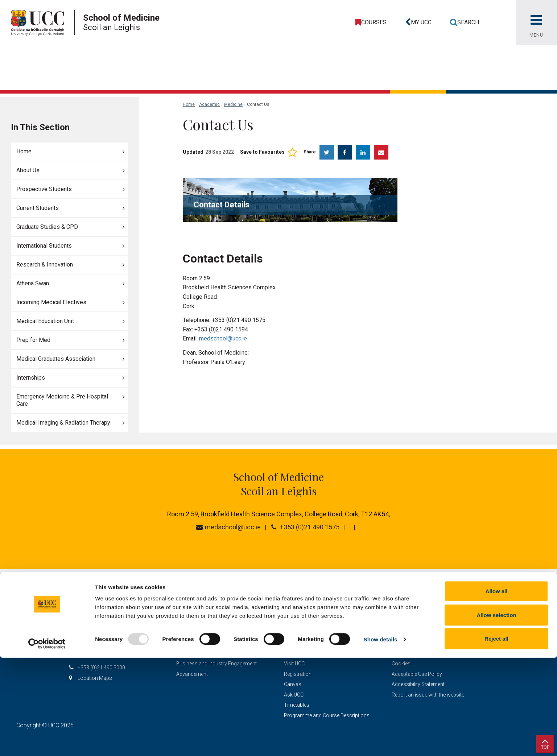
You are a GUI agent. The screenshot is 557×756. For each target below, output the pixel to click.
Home (24, 151)
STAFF (292, 622)
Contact (294, 643)
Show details (381, 737)
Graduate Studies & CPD (47, 227)
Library (292, 653)
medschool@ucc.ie (223, 338)
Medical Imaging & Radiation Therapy (63, 423)
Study (183, 622)
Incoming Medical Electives (51, 302)
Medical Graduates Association (56, 359)
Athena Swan (33, 283)
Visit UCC (294, 664)
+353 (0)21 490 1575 (305, 527)
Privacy (400, 653)
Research (187, 633)
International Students (44, 246)
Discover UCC (192, 643)
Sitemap (401, 622)
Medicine (233, 104)
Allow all (497, 689)
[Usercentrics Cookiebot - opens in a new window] (47, 742)
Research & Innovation (45, 265)
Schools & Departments (203, 653)
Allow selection (496, 713)
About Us (28, 170)
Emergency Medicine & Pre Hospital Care (62, 400)
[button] (417, 22)
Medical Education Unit (45, 321)
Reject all (496, 737)
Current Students (38, 208)
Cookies (401, 664)
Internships (31, 378)
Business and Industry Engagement (216, 664)
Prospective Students (44, 189)
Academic (209, 104)
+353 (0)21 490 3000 (101, 668)
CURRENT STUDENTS (309, 633)
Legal (398, 633)
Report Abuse (407, 643)
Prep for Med (33, 340)
